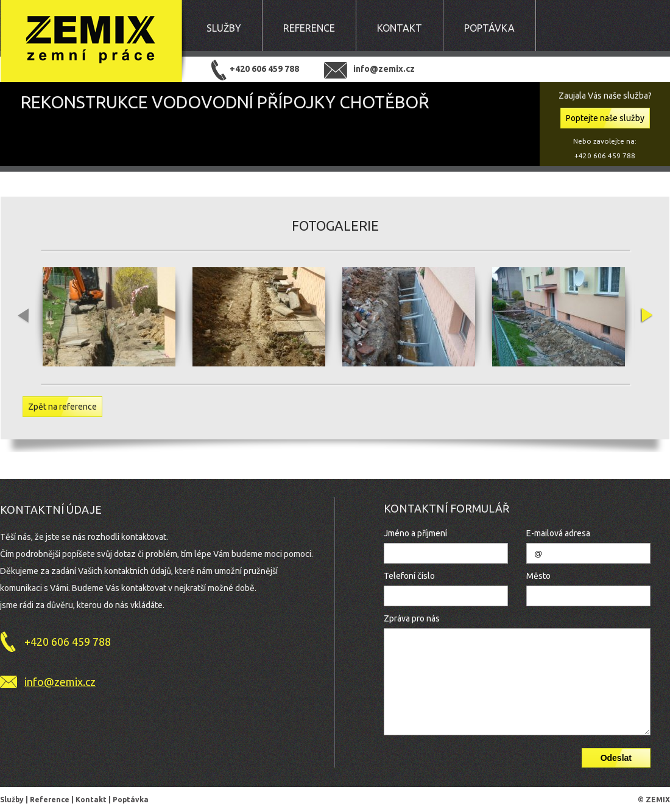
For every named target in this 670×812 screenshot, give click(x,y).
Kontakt (400, 28)
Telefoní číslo (409, 576)
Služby (224, 28)
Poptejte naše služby (605, 118)
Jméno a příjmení (415, 533)
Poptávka (489, 28)
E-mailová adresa (558, 533)
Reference (309, 28)
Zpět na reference (62, 407)
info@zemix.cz (384, 69)
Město (538, 576)
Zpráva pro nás (412, 618)
